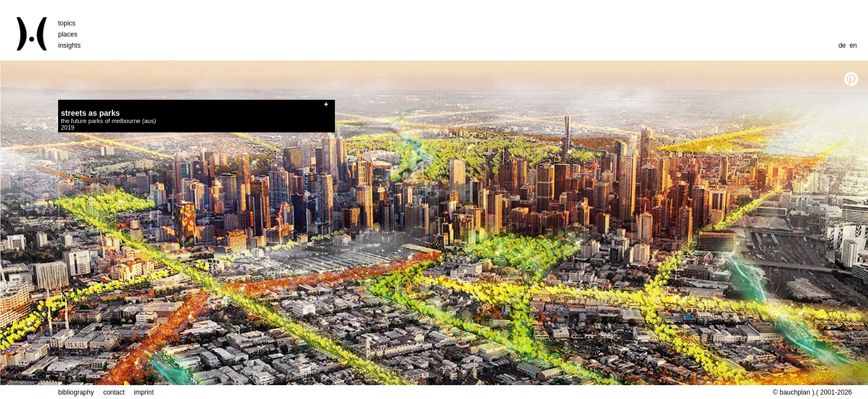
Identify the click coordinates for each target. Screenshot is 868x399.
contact (114, 392)
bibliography (76, 392)
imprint (144, 392)
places (68, 34)
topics (67, 23)
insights (69, 45)
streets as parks (91, 113)
